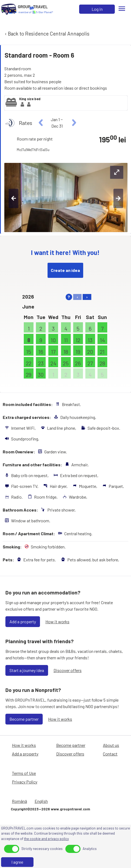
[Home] (9, 9)
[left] (41, 123)
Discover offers (68, 670)
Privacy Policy (25, 782)
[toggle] (12, 849)
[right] (73, 123)
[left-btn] (14, 198)
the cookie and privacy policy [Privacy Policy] (46, 839)
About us (111, 745)
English (41, 801)
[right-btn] (118, 198)
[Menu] (122, 9)
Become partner (24, 719)
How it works (57, 622)
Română (19, 801)
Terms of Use (24, 773)
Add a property (23, 622)
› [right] (87, 297)
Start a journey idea (27, 670)
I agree (17, 862)
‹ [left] (77, 297)
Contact (110, 754)
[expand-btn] (117, 172)
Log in (97, 9)
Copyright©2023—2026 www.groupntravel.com (50, 809)
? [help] (69, 297)
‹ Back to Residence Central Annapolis (47, 34)
